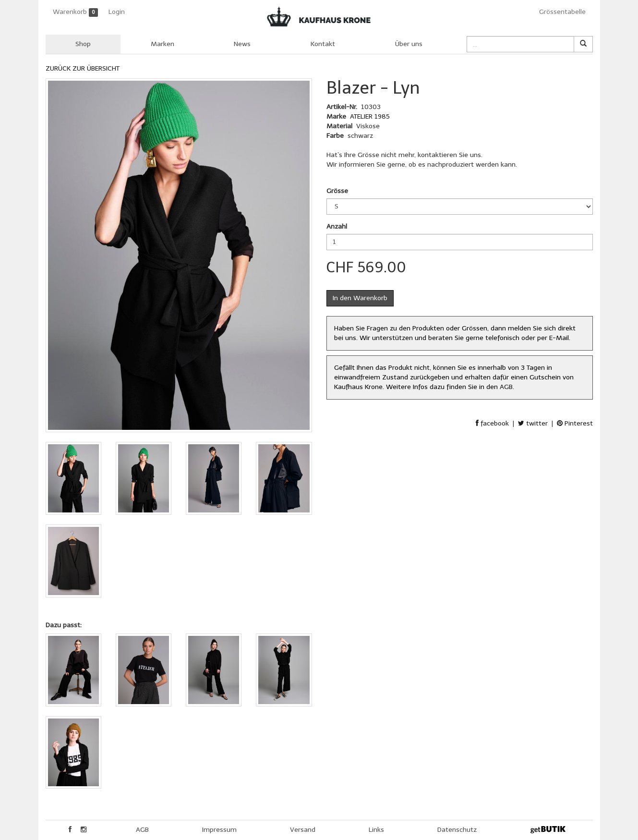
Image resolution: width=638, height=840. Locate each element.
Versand (303, 830)
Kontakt (323, 44)
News (242, 44)
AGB (506, 387)
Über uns (409, 44)
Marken (163, 44)
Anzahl (337, 226)
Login (117, 12)
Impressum (219, 830)
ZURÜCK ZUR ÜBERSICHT (83, 68)
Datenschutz (457, 830)
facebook (492, 423)
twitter (533, 423)
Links (376, 830)
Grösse (337, 191)
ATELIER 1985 (370, 116)
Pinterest (575, 423)
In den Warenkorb (360, 298)
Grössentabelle (562, 12)
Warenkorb (76, 12)
